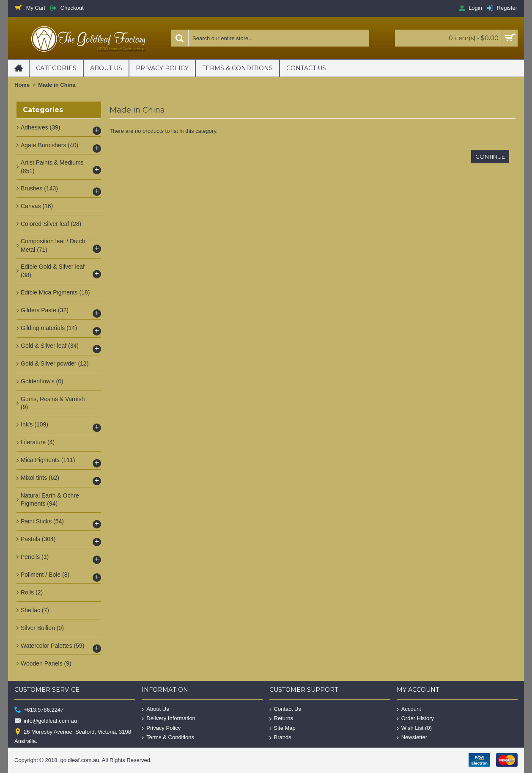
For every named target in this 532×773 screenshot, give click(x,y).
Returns (281, 719)
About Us (155, 709)
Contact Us (285, 709)
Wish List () (414, 728)
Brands (280, 738)
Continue (490, 157)
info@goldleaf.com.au (46, 721)
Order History (415, 719)
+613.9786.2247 (39, 710)
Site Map (282, 728)
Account (409, 709)
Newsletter (412, 738)
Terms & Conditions (168, 738)
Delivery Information (169, 719)
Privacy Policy (161, 728)
